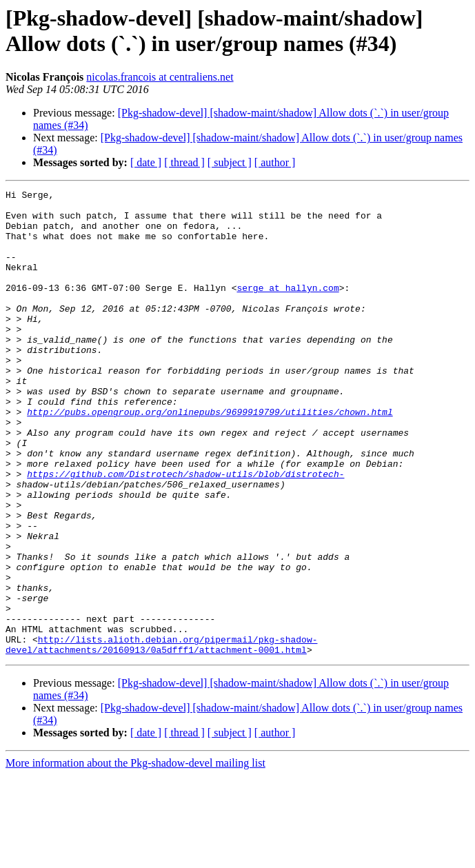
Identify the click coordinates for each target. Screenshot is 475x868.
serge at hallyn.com (287, 308)
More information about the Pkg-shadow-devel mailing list (135, 856)
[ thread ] (184, 162)
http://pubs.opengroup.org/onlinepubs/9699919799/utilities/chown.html (210, 457)
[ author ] (275, 162)
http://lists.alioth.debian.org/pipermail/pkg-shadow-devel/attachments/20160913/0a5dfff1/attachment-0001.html (161, 736)
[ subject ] (230, 162)
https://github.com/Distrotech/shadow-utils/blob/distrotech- (185, 532)
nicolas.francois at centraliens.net (160, 77)
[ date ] (146, 162)
